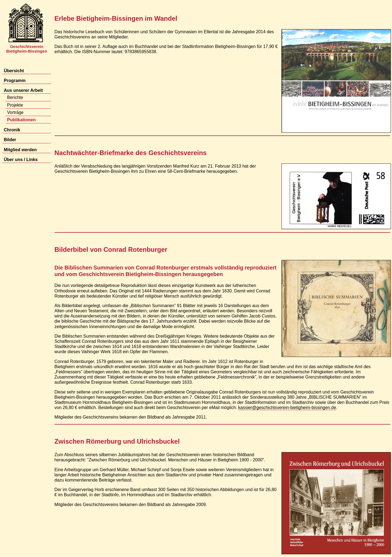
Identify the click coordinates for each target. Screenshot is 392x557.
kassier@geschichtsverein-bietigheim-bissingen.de (287, 408)
